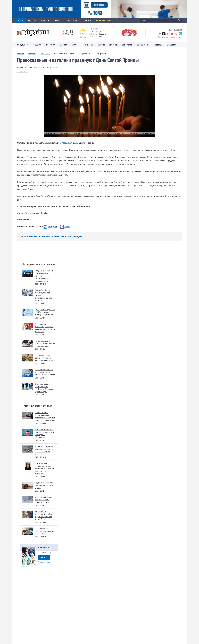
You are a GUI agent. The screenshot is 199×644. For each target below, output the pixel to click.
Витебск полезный (104, 21)
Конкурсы (158, 45)
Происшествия (87, 45)
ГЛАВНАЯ (20, 21)
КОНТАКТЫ (88, 21)
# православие (59, 237)
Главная (20, 54)
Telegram (50, 226)
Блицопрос (172, 45)
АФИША (57, 21)
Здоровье (113, 45)
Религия (101, 45)
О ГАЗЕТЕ (45, 21)
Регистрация (178, 30)
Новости (32, 54)
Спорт (74, 45)
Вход (171, 30)
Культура (63, 45)
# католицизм (75, 237)
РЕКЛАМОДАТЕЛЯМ (71, 21)
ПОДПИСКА (32, 21)
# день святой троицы (38, 237)
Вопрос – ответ (143, 45)
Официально (22, 45)
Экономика (50, 45)
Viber (65, 226)
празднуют (67, 143)
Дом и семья (127, 45)
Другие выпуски (44, 562)
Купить (44, 557)
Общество (37, 45)
